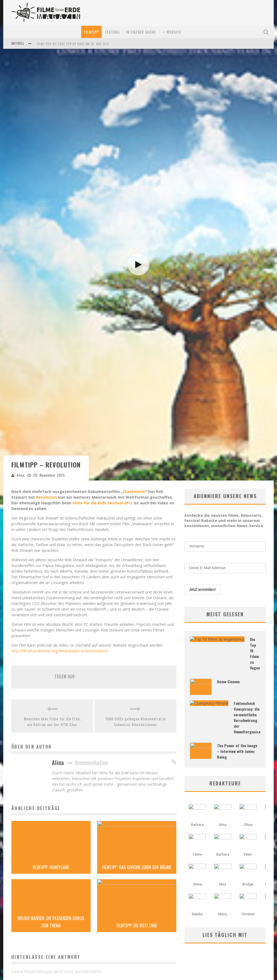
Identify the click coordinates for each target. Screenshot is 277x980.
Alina (21, 950)
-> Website (172, 32)
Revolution (46, 973)
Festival (113, 32)
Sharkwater (134, 967)
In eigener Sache (141, 32)
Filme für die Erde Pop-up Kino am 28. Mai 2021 (73, 44)
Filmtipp (91, 32)
